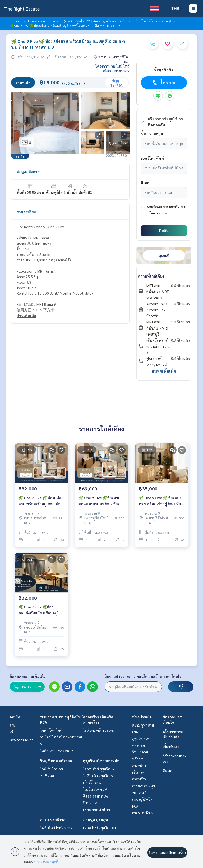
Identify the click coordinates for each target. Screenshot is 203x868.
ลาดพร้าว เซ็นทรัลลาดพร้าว (139, 772)
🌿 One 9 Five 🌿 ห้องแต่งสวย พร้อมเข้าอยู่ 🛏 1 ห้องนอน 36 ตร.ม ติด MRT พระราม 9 (161, 501)
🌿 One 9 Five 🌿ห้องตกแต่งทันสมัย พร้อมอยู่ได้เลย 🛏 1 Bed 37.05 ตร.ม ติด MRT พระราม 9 (40, 610)
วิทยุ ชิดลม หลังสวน (56, 761)
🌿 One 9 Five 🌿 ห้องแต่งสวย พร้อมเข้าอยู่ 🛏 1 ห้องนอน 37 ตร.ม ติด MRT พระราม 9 (40, 501)
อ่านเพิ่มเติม (26, 316)
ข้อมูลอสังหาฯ (28, 171)
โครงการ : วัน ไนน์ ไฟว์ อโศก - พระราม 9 (113, 68)
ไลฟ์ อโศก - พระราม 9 (57, 751)
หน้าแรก (15, 21)
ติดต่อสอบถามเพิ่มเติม (28, 676)
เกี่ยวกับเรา (171, 746)
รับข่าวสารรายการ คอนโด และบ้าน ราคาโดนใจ (143, 676)
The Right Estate (22, 9)
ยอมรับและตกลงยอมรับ (163, 206)
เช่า (12, 732)
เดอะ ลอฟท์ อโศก (96, 809)
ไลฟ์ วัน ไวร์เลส (52, 769)
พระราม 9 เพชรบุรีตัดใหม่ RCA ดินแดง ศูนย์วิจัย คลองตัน (89, 21)
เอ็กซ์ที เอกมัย (93, 782)
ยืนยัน (164, 231)
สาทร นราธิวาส (53, 819)
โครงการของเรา (21, 740)
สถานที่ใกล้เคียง (151, 276)
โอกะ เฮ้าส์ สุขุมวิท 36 (99, 769)
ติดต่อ (168, 771)
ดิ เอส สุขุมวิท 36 (96, 796)
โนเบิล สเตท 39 (95, 789)
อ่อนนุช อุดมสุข (95, 819)
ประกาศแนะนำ (37, 21)
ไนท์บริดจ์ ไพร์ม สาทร (56, 828)
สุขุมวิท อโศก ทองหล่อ (101, 761)
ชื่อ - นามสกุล (152, 133)
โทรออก (164, 83)
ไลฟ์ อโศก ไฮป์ (51, 730)
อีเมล (145, 183)
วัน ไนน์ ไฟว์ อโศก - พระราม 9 (151, 21)
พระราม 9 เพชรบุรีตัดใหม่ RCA (143, 799)
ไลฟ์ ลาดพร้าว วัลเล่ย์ (99, 730)
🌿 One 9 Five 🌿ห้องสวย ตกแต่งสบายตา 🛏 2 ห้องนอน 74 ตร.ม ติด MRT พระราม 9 (100, 501)
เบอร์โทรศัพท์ (152, 158)
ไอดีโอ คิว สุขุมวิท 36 (99, 776)
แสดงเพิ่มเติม (164, 371)
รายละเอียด (26, 212)
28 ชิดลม (47, 776)
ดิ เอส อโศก (92, 803)
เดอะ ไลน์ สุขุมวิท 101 (100, 828)
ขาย (12, 725)
